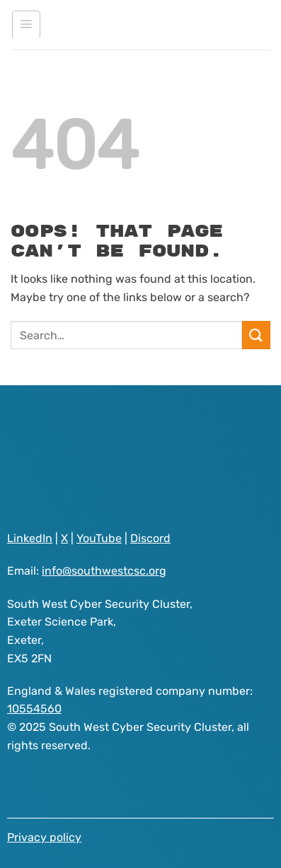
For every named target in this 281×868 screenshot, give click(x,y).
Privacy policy (44, 837)
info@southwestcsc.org (104, 571)
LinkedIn (30, 538)
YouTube (99, 538)
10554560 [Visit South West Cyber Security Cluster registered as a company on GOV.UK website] (34, 709)
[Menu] (26, 25)
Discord (150, 538)
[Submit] (256, 335)
